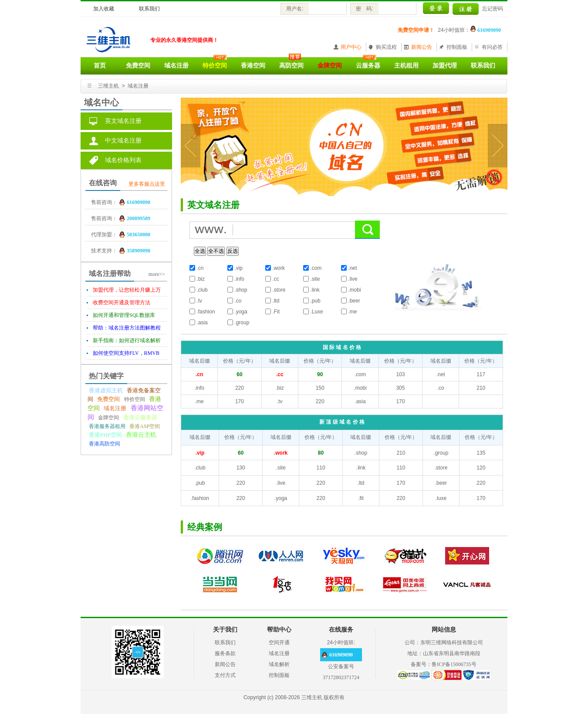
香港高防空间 (105, 444)
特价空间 (135, 399)
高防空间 (291, 66)
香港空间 (253, 66)
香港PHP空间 (105, 435)
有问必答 (492, 47)
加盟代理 (445, 66)
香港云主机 (141, 435)
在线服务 (341, 630)
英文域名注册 (123, 121)
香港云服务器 (140, 417)
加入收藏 (104, 9)
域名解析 (279, 664)
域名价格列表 (123, 160)
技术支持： (104, 251)
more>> (157, 274)
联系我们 (149, 9)
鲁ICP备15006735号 (454, 664)
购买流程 (386, 47)
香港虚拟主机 (106, 390)
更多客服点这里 (147, 184)
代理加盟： (104, 235)
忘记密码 (493, 9)
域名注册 (176, 66)
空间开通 (279, 643)
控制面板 (457, 47)
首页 (100, 66)
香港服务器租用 (107, 426)
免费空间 (138, 66)
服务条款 (225, 653)
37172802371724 (341, 677)
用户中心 (351, 47)
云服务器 (368, 66)
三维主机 (108, 86)
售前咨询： (104, 202)
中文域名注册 (123, 141)
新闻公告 (422, 47)
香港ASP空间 (145, 426)
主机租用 (406, 66)
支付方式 (225, 675)
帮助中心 (279, 630)
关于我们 (225, 630)
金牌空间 (108, 418)
